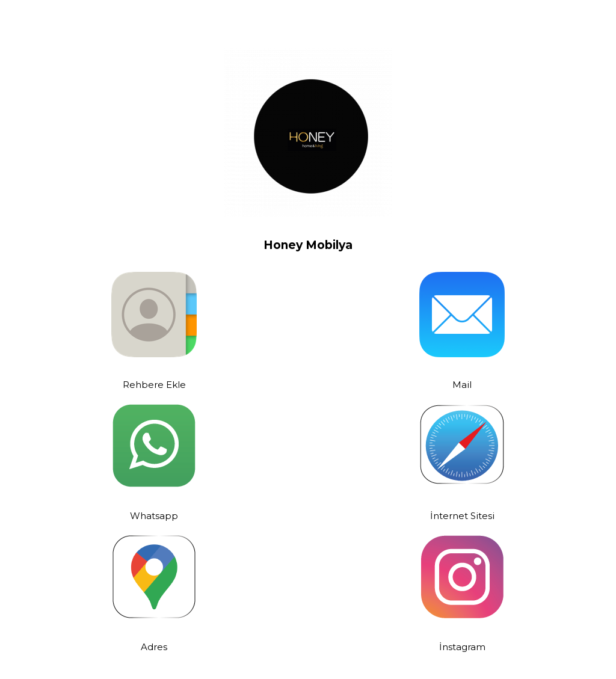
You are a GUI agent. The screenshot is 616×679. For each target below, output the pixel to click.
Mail (462, 384)
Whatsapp (154, 515)
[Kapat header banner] (601, 12)
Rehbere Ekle (154, 384)
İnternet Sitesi (462, 515)
